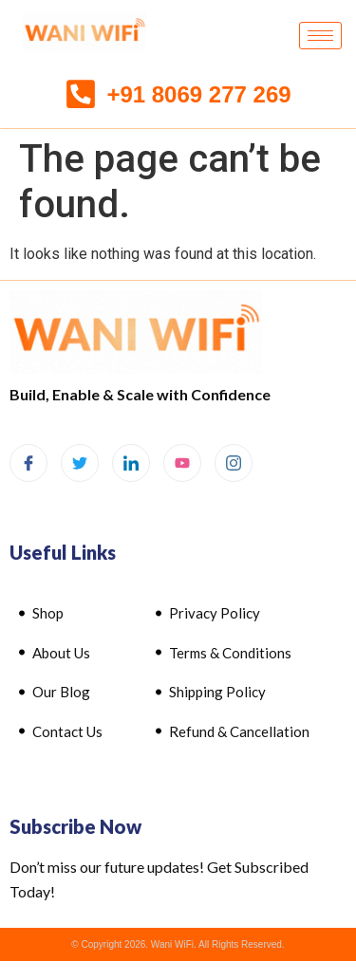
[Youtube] (182, 463)
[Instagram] (234, 463)
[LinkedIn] (131, 463)
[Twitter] (80, 463)
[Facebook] (28, 463)
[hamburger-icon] (320, 36)
